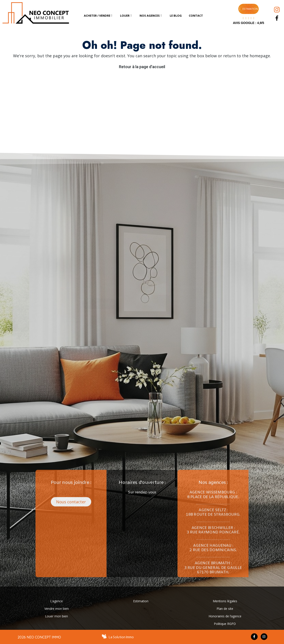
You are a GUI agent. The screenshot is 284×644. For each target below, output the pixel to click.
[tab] (99, 16)
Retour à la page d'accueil (142, 67)
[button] (99, 299)
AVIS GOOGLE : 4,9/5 (249, 23)
